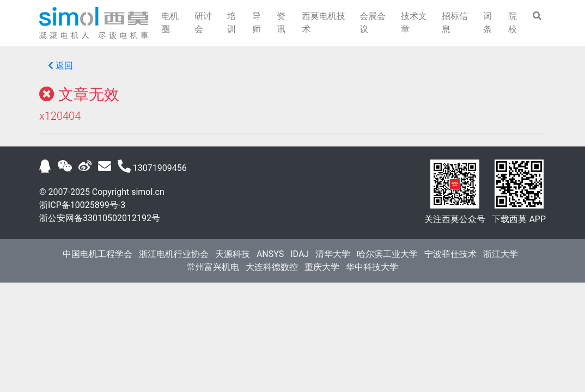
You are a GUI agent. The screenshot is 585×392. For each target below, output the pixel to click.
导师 (257, 23)
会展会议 (373, 23)
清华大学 (333, 254)
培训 (231, 23)
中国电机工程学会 (97, 254)
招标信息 (455, 23)
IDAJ (300, 254)
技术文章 (414, 23)
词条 (487, 23)
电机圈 (170, 23)
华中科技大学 (372, 267)
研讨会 (203, 23)
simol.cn (148, 192)
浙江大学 (501, 254)
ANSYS (270, 254)
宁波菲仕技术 (450, 254)
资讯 (281, 23)
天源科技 (233, 254)
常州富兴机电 (213, 267)
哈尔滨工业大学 (387, 254)
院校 (513, 23)
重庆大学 (322, 267)
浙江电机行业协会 (174, 254)
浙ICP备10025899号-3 (82, 205)
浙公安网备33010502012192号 (100, 218)
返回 (60, 66)
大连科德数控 (272, 267)
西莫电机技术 (324, 23)
